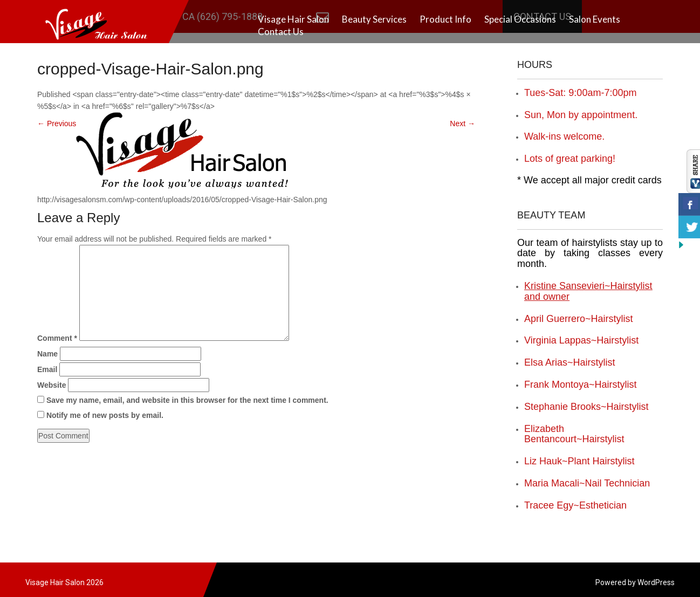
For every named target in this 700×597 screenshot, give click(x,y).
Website (52, 385)
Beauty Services (374, 19)
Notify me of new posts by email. (105, 415)
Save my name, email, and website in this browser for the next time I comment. (187, 400)
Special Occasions (520, 19)
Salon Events (595, 19)
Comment (57, 338)
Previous (57, 123)
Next (462, 123)
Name (47, 354)
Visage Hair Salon (293, 19)
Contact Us (281, 32)
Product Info (445, 19)
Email (47, 369)
